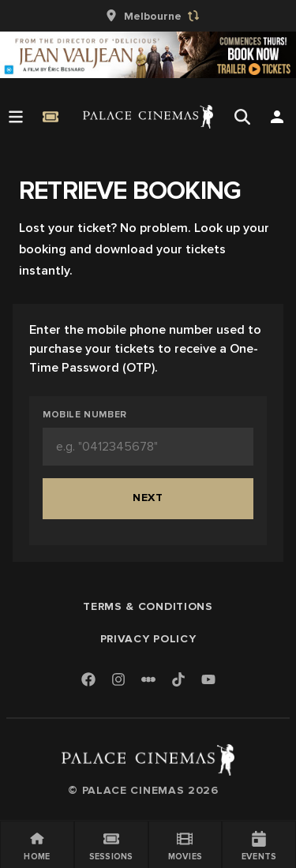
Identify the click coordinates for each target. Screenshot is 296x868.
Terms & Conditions (148, 606)
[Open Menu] (16, 117)
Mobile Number (85, 415)
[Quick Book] (51, 117)
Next (148, 498)
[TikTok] (178, 679)
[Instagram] (118, 681)
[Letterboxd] (148, 679)
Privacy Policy (148, 639)
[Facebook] (88, 681)
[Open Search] (242, 117)
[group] (148, 16)
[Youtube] (208, 681)
